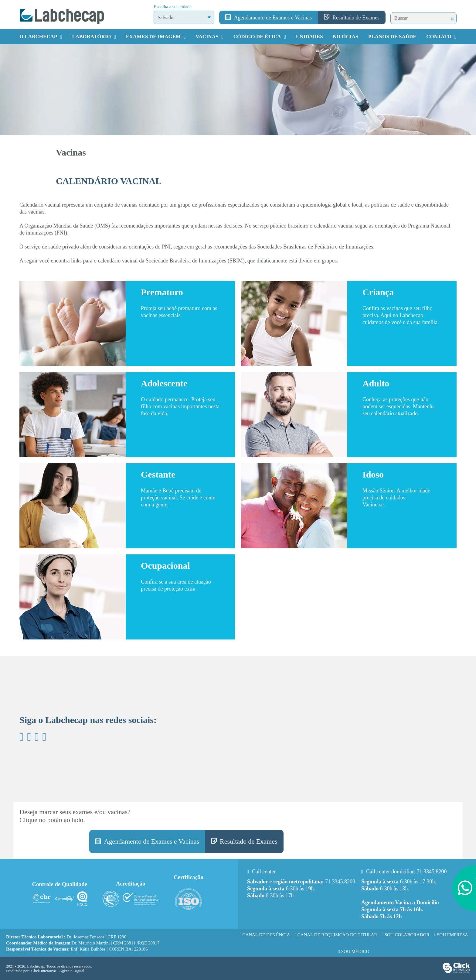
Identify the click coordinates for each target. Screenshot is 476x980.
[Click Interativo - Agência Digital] (456, 972)
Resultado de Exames (356, 18)
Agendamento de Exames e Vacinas (273, 18)
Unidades (309, 37)
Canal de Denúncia (266, 935)
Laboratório (91, 37)
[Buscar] (452, 18)
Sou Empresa (452, 935)
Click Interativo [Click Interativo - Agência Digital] (58, 971)
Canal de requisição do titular (337, 935)
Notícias (345, 37)
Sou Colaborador (407, 935)
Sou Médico (355, 951)
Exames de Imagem (153, 37)
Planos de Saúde (392, 37)
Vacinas (207, 37)
